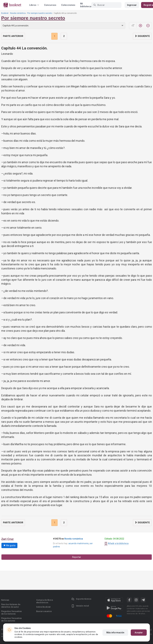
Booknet (5, 13)
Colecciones (68, 5)
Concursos (50, 5)
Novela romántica (18, 13)
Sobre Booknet (43, 607)
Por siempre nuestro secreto (40, 13)
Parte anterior (13, 36)
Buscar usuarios (44, 611)
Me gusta (9, 545)
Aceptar (139, 633)
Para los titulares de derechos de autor (11, 606)
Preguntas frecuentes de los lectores (12, 613)
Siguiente (142, 36)
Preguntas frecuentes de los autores (12, 619)
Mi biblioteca (86, 5)
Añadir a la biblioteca (118, 543)
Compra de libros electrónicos (45, 601)
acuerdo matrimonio (79, 543)
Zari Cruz (8, 539)
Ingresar (132, 5)
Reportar (77, 557)
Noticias (5, 600)
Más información (115, 633)
